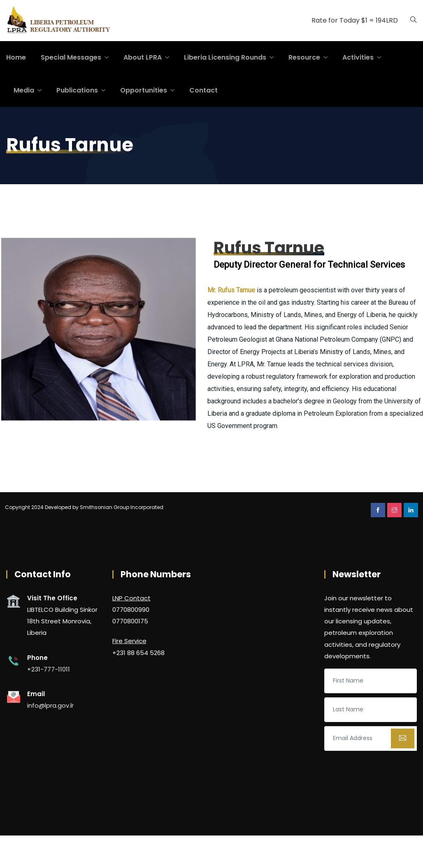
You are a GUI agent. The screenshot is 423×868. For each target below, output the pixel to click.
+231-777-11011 (49, 669)
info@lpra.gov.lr (50, 705)
